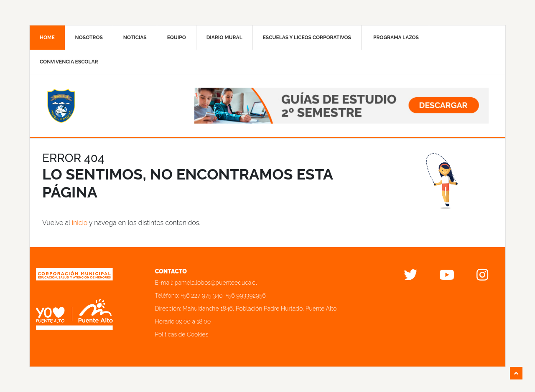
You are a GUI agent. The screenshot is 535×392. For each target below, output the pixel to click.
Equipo (177, 38)
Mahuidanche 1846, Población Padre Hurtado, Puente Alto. (260, 309)
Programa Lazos (396, 38)
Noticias (135, 38)
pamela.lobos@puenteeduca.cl (216, 283)
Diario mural (224, 38)
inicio (80, 223)
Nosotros (89, 38)
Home (47, 38)
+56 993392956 (246, 296)
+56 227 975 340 (202, 296)
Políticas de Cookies (182, 334)
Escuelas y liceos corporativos (307, 38)
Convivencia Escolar (69, 62)
